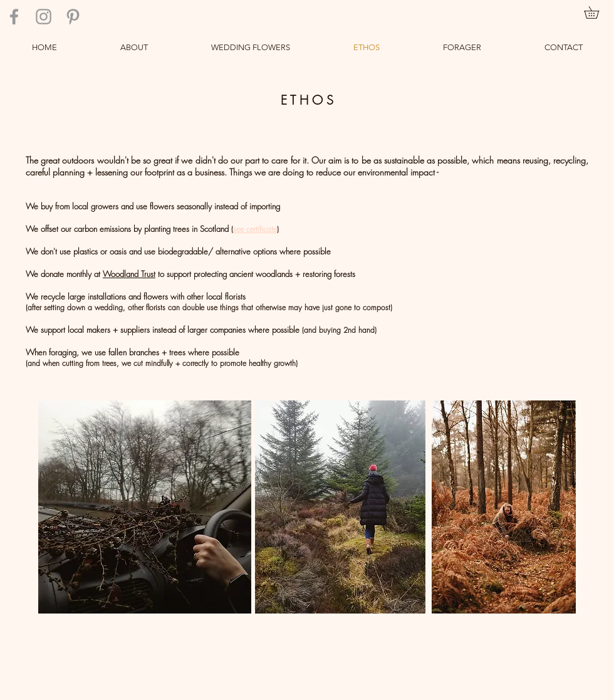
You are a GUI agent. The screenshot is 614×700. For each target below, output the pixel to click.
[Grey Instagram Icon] (44, 17)
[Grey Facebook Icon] (14, 17)
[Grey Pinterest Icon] (73, 17)
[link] (597, 13)
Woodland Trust (129, 274)
